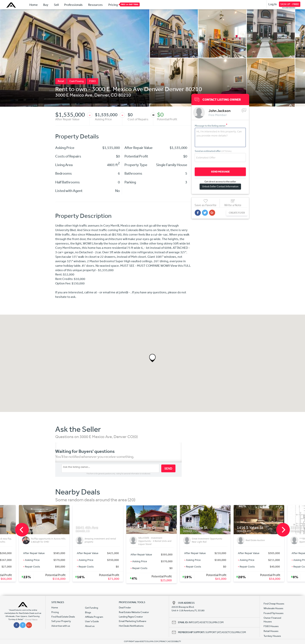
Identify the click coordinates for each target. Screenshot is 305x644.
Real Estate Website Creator (134, 612)
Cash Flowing (77, 81)
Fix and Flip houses (273, 613)
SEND (168, 468)
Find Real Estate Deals (63, 617)
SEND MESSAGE (220, 172)
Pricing (113, 4)
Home (34, 5)
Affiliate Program (94, 617)
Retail (61, 81)
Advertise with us (61, 626)
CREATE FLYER (237, 213)
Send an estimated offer (213, 151)
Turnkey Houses (272, 636)
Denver (102, 95)
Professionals (73, 5)
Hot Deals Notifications (131, 626)
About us (90, 626)
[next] (283, 530)
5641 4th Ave (142, 528)
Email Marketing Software (133, 621)
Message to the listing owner (211, 126)
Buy (46, 5)
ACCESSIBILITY (175, 641)
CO (114, 95)
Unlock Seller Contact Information (220, 186)
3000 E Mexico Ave (74, 95)
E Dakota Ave (88, 528)
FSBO (92, 81)
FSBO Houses (271, 626)
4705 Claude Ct (197, 528)
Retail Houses (271, 631)
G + (29, 625)
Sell (56, 5)
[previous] (22, 530)
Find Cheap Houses (274, 604)
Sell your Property (61, 621)
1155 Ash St (33, 528)
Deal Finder (125, 607)
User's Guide (92, 621)
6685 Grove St (250, 528)
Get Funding (92, 608)
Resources (95, 5)
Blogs (88, 612)
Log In (273, 4)
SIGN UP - (290, 4)
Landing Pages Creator (131, 617)
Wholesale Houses (273, 608)
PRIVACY (163, 641)
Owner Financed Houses (272, 620)
